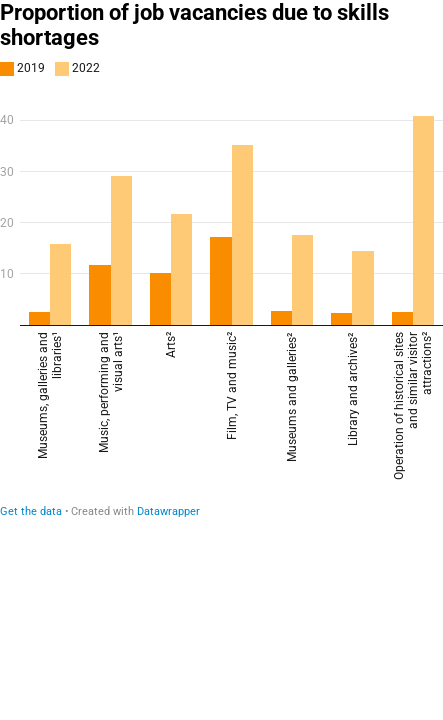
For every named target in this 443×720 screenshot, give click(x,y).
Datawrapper (168, 511)
